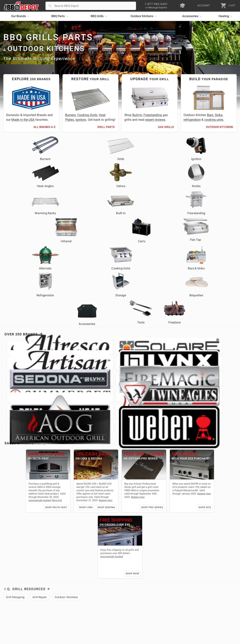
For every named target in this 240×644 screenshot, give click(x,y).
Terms (86, 616)
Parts (60, 16)
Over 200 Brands (21, 228)
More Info (34, 339)
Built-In (137, 115)
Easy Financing (14, 601)
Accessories (193, 16)
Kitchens (144, 16)
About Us (12, 467)
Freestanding (153, 115)
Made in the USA (23, 120)
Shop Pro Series (128, 346)
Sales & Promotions (25, 281)
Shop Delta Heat (33, 346)
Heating (226, 16)
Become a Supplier (17, 606)
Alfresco (111, 518)
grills (36, 512)
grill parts (48, 512)
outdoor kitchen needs (82, 512)
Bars (210, 115)
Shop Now (227, 346)
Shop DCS (180, 346)
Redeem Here (83, 339)
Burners (70, 115)
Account (87, 587)
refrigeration (192, 120)
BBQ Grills (31, 37)
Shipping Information (95, 596)
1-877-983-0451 (171, 592)
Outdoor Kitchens (46, 49)
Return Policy (90, 591)
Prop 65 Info (90, 606)
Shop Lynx (62, 346)
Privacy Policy (91, 611)
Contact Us (12, 616)
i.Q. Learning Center (17, 591)
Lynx (7, 524)
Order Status (90, 582)
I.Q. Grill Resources (25, 361)
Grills (100, 16)
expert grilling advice (33, 491)
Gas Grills (166, 127)
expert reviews (155, 120)
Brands (21, 16)
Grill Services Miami (95, 601)
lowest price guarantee (42, 497)
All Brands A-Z (45, 127)
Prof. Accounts (14, 611)
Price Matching (14, 587)
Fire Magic (20, 524)
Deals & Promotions (17, 596)
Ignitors (81, 120)
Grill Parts (106, 127)
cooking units (214, 120)
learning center (66, 532)
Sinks (219, 115)
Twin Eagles (46, 524)
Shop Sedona (83, 346)
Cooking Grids (87, 115)
